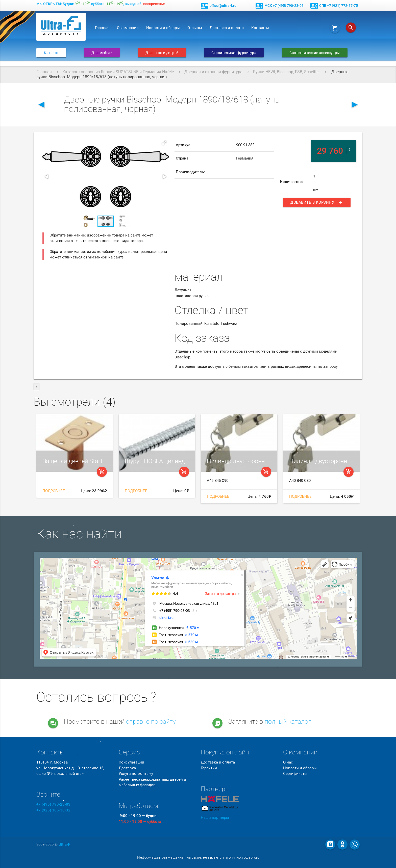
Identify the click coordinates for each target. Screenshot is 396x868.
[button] (164, 143)
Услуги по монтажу (136, 774)
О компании (128, 28)
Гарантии (209, 768)
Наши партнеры (215, 818)
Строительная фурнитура (234, 53)
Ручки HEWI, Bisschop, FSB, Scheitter (286, 72)
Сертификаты (295, 774)
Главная (102, 28)
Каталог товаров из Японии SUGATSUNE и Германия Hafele (118, 72)
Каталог (51, 53)
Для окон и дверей (162, 53)
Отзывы (195, 28)
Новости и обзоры (163, 28)
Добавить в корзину (317, 202)
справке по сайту (151, 721)
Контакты (260, 28)
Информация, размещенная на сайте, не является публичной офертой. (198, 857)
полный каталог (288, 721)
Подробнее (54, 491)
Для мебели (102, 53)
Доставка (127, 768)
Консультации (131, 762)
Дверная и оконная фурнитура (213, 72)
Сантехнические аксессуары (315, 53)
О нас (288, 762)
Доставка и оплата (227, 28)
